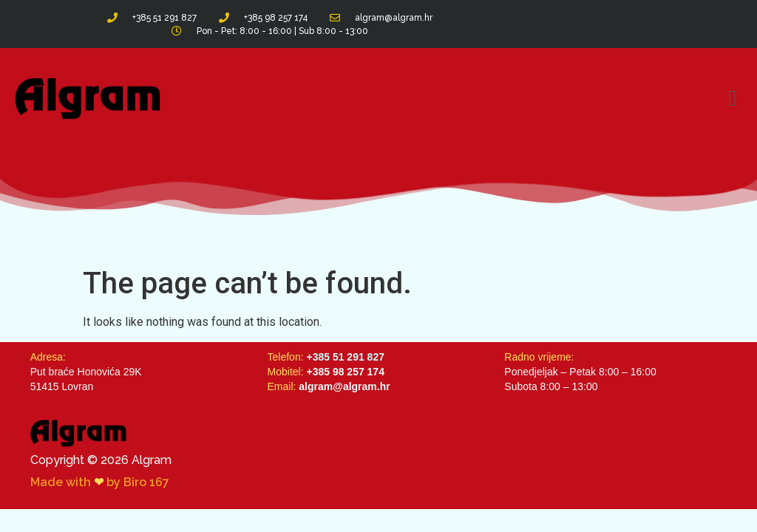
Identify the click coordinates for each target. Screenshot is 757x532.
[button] (733, 99)
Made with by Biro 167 (100, 482)
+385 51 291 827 (345, 357)
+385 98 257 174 (345, 372)
